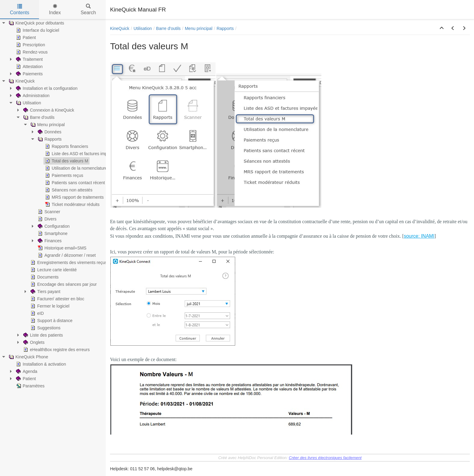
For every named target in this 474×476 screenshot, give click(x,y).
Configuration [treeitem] (53, 226)
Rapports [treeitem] (49, 139)
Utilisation (143, 28)
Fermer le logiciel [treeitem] (49, 306)
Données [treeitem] (49, 132)
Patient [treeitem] (25, 37)
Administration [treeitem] (32, 96)
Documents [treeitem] (44, 277)
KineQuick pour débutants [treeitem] (36, 23)
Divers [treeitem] (47, 219)
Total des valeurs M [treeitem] (66, 161)
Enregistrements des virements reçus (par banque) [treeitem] (81, 262)
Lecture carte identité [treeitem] (53, 270)
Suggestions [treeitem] (45, 328)
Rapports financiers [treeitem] (66, 146)
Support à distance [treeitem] (51, 321)
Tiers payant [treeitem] (45, 292)
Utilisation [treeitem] (28, 103)
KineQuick (120, 28)
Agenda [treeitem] (26, 371)
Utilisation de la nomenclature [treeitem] (76, 168)
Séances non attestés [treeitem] (68, 190)
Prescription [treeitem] (30, 45)
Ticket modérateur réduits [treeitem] (72, 204)
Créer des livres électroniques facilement (325, 458)
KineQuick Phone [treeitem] (28, 357)
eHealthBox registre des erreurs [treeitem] (56, 350)
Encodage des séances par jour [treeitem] (63, 284)
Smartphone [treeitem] (52, 233)
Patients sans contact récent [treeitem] (74, 183)
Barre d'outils (168, 28)
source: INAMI (419, 236)
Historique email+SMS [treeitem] (62, 248)
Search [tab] (88, 10)
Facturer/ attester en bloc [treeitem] (57, 299)
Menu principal (198, 28)
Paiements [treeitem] (29, 74)
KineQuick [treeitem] (21, 81)
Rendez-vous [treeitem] (31, 52)
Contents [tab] (20, 10)
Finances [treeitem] (49, 241)
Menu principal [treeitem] (47, 125)
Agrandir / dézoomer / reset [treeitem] (66, 255)
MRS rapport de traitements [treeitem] (74, 197)
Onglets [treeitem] (33, 342)
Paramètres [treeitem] (30, 386)
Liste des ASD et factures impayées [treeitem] (81, 154)
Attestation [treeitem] (29, 67)
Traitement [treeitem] (29, 59)
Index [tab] (55, 10)
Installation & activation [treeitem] (40, 364)
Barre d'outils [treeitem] (38, 117)
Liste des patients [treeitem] (42, 335)
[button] (442, 28)
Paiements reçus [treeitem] (63, 175)
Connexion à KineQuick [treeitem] (48, 110)
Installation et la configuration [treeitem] (46, 88)
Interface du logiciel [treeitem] (37, 30)
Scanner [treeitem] (48, 212)
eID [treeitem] (37, 313)
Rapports (225, 28)
